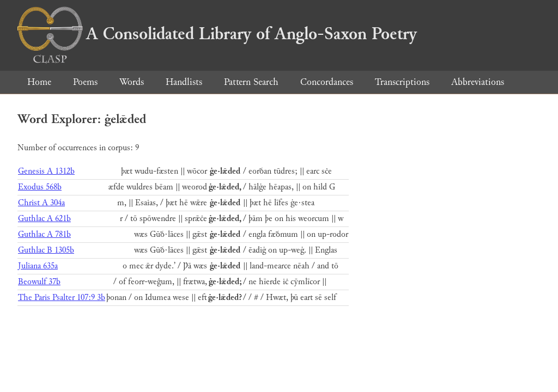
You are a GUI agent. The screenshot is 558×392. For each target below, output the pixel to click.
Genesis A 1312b (46, 171)
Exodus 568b (40, 187)
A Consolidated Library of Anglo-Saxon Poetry (217, 34)
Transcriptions (402, 82)
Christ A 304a (41, 203)
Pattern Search (251, 82)
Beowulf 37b (39, 282)
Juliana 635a (38, 266)
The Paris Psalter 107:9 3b (62, 298)
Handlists (184, 82)
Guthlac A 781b (44, 234)
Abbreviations (478, 82)
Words (132, 82)
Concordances (327, 82)
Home (39, 82)
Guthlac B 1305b (46, 250)
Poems (85, 82)
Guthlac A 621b (44, 219)
